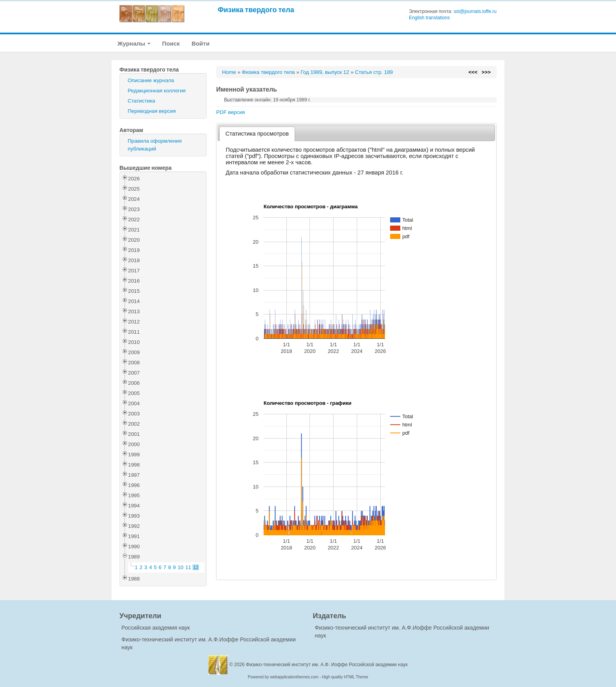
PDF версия (230, 112)
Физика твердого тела (256, 10)
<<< (473, 72)
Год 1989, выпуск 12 (325, 72)
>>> (486, 72)
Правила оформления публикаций (155, 145)
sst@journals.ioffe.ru (475, 11)
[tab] (257, 134)
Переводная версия (152, 111)
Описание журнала (151, 80)
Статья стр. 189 (374, 72)
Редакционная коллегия (157, 91)
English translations (429, 18)
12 (196, 567)
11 (188, 567)
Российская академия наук (156, 628)
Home (229, 72)
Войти (201, 43)
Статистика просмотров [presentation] (257, 134)
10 (181, 567)
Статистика (141, 101)
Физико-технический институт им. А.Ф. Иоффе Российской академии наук (327, 665)
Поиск (171, 43)
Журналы (134, 43)
